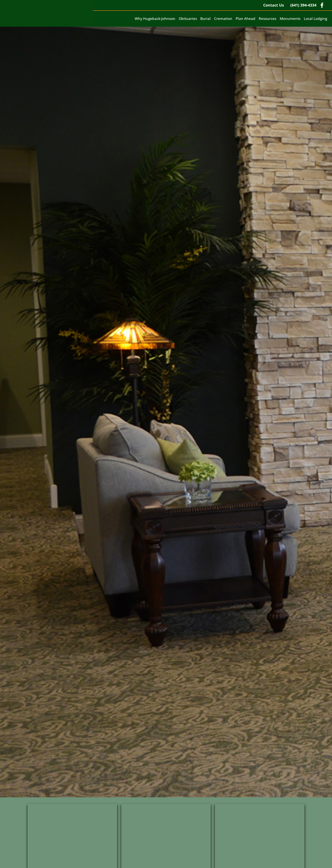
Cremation (223, 19)
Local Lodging (315, 19)
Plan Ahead (246, 19)
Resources (268, 19)
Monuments (290, 19)
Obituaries (188, 19)
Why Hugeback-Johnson (155, 19)
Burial (205, 19)
